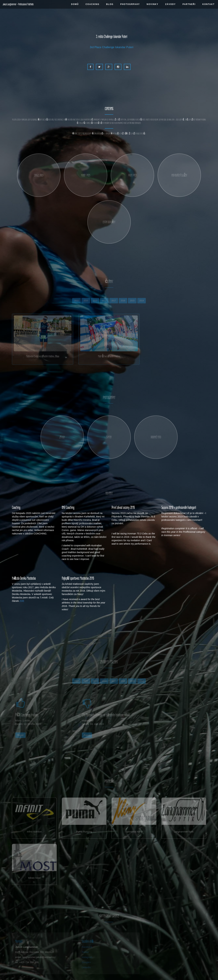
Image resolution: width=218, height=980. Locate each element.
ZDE (22, 601)
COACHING (92, 4)
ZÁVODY (170, 4)
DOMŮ (75, 4)
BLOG (110, 4)
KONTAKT (208, 4)
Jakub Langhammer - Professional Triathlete (18, 4)
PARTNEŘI (189, 4)
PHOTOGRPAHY (130, 4)
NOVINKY (153, 4)
